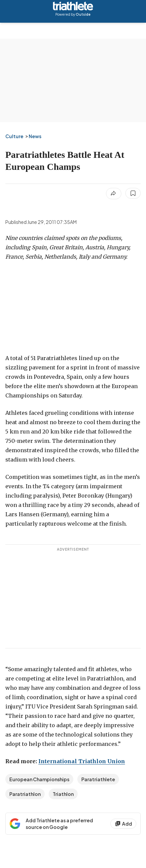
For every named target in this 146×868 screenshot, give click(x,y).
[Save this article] (133, 193)
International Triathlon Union (82, 761)
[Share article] (114, 194)
